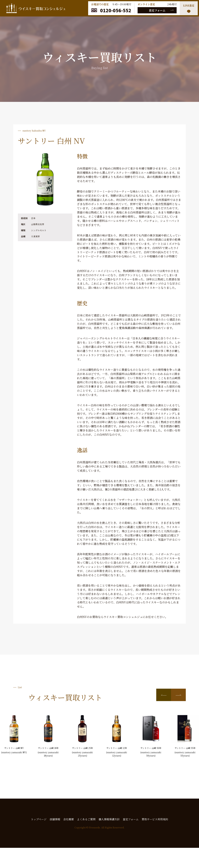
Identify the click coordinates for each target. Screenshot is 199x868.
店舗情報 (55, 819)
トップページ (39, 819)
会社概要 (69, 819)
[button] (164, 695)
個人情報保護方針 (109, 819)
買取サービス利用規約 (155, 819)
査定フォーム (157, 10)
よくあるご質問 (86, 819)
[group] (14, 734)
